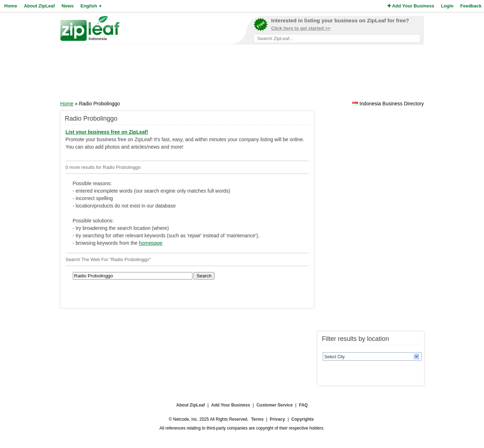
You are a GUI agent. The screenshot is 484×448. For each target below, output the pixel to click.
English (91, 6)
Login (447, 6)
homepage (151, 243)
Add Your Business (411, 6)
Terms (257, 419)
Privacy (278, 419)
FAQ (303, 405)
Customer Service (274, 405)
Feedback (471, 6)
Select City (335, 357)
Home (11, 6)
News (68, 6)
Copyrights (302, 419)
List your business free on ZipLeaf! (107, 132)
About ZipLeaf (39, 6)
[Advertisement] (242, 75)
